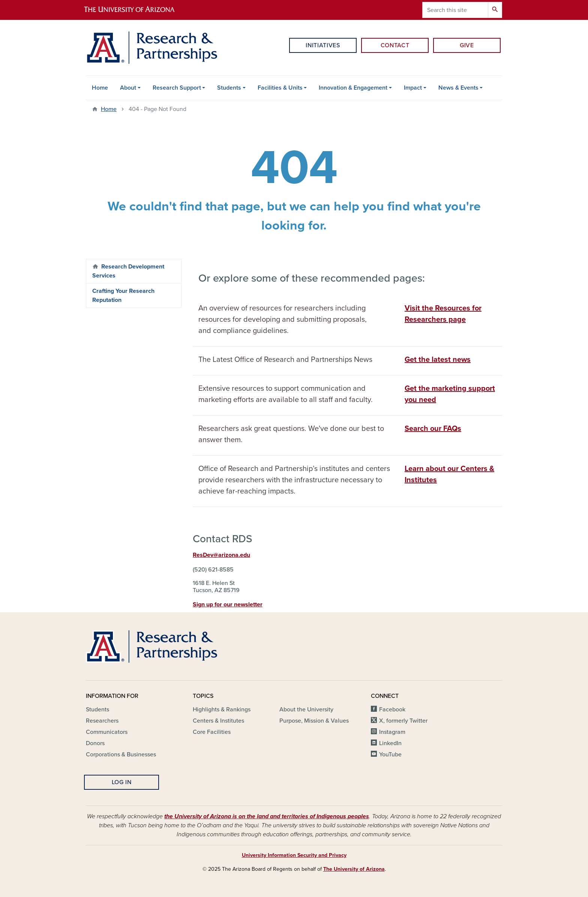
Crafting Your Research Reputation (123, 295)
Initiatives (323, 45)
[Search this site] (455, 10)
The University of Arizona (354, 869)
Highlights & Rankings (222, 709)
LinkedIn (390, 743)
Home (100, 88)
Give (467, 45)
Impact (413, 88)
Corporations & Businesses (121, 754)
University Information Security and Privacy (294, 855)
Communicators (107, 732)
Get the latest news (438, 360)
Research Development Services (128, 271)
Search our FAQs (433, 429)
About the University (306, 709)
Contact (395, 45)
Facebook (392, 709)
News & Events (458, 88)
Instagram (392, 732)
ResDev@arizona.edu (221, 555)
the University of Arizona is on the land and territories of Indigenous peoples (267, 816)
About (128, 88)
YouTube (390, 754)
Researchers (102, 721)
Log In (122, 782)
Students (229, 88)
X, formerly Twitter (403, 721)
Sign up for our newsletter (228, 604)
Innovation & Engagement (353, 88)
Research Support (177, 88)
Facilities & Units (280, 88)
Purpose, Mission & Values (314, 721)
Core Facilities (212, 732)
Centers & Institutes (218, 721)
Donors (95, 743)
